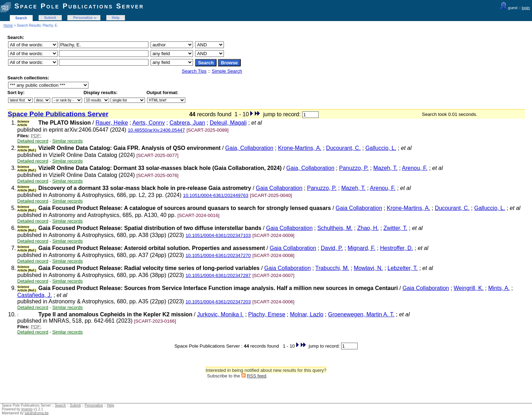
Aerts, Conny (148, 123)
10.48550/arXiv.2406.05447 (156, 130)
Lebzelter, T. (403, 268)
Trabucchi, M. (332, 268)
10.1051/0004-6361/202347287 (218, 275)
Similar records (68, 141)
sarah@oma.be (37, 413)
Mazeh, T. (385, 168)
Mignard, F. (361, 248)
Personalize (83, 18)
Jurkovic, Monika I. (220, 314)
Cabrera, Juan (187, 123)
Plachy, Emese (267, 314)
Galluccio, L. (381, 148)
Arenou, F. (415, 168)
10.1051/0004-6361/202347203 (218, 302)
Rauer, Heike (112, 123)
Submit (50, 18)
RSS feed (257, 376)
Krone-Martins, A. (300, 148)
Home (8, 25)
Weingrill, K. (469, 288)
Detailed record (33, 141)
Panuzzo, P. (354, 168)
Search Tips (194, 71)
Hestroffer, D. (397, 248)
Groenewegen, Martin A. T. (361, 314)
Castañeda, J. (35, 295)
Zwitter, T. (395, 228)
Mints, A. (499, 288)
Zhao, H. (368, 228)
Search (21, 18)
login (526, 8)
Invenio (27, 409)
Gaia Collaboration (279, 188)
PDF (36, 136)
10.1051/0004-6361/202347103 (218, 235)
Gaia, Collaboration (249, 148)
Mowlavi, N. (368, 268)
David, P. (332, 248)
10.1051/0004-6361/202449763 (216, 195)
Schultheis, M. (335, 228)
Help (116, 18)
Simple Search (227, 71)
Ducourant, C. (343, 148)
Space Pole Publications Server (79, 6)
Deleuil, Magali (228, 123)
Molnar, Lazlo (307, 314)
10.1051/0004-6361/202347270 (218, 255)
